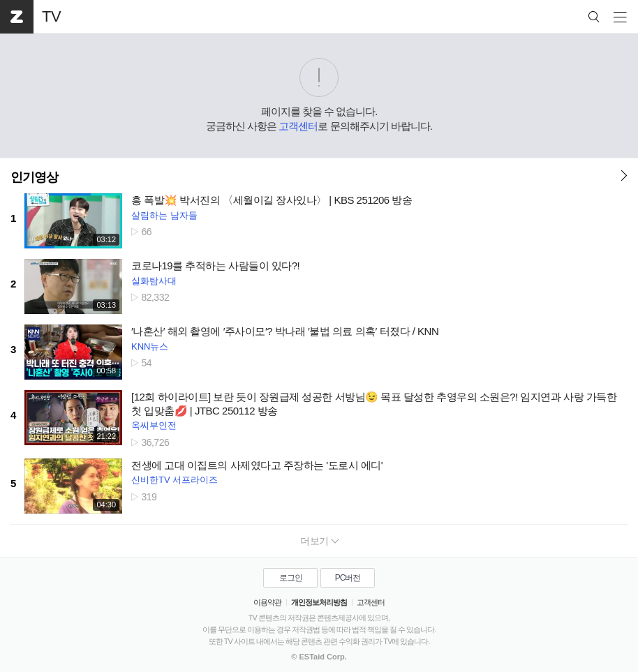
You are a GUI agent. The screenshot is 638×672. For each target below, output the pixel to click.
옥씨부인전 (154, 425)
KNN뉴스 (150, 346)
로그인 (291, 578)
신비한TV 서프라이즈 (175, 480)
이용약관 (267, 602)
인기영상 (34, 177)
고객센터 (298, 126)
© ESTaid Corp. (319, 657)
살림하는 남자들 (164, 215)
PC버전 (348, 578)
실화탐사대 (154, 281)
